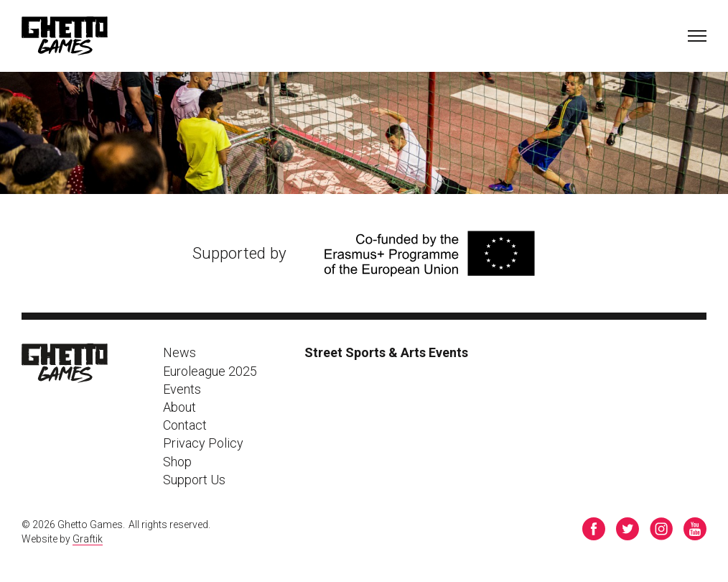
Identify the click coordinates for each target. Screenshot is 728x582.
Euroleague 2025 (210, 371)
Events (182, 389)
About (179, 407)
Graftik (88, 539)
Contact (185, 425)
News (179, 352)
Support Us (194, 480)
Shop (177, 462)
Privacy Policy (203, 443)
